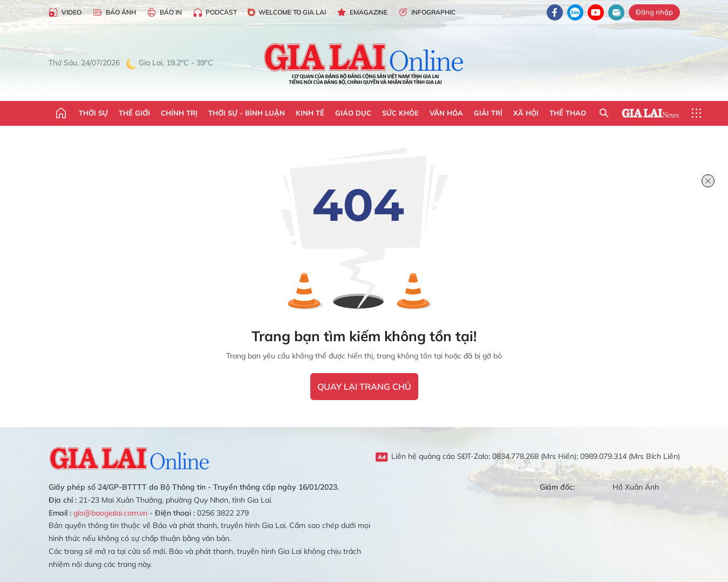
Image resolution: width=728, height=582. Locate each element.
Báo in (164, 13)
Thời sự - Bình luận (247, 113)
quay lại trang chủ (364, 387)
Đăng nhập (654, 12)
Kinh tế (310, 113)
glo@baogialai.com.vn (110, 513)
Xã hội (526, 113)
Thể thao (568, 113)
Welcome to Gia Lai (287, 12)
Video (65, 13)
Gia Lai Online (130, 457)
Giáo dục (353, 113)
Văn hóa (446, 113)
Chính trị (179, 113)
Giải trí (488, 113)
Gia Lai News (650, 113)
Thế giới (134, 113)
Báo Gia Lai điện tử (364, 63)
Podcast (215, 13)
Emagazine (362, 13)
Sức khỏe (400, 113)
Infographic (427, 13)
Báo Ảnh (114, 13)
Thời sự (93, 113)
